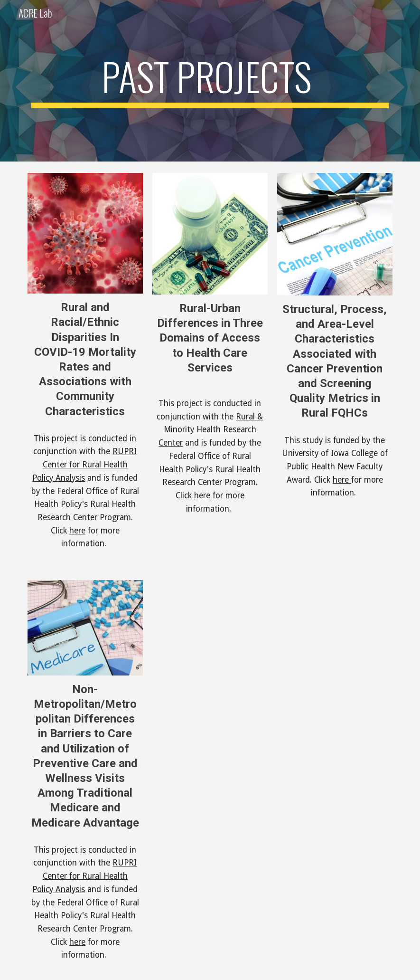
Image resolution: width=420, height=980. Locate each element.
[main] (210, 81)
